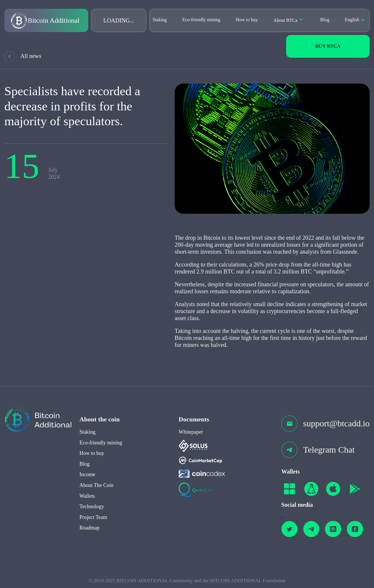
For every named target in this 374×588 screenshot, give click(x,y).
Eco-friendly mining (201, 20)
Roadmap (89, 532)
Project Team (93, 522)
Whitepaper (191, 436)
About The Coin (96, 490)
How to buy (247, 20)
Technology (92, 511)
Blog (325, 20)
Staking (160, 20)
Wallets (87, 500)
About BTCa (286, 20)
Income (87, 479)
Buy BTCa (328, 46)
